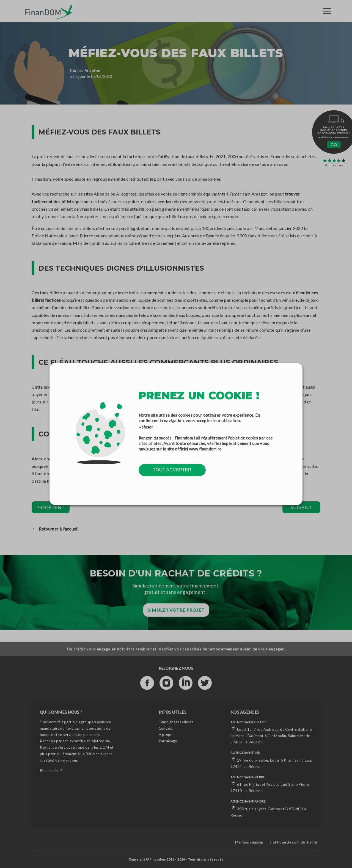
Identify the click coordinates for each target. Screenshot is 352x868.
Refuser (146, 427)
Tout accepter (172, 470)
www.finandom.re (205, 449)
